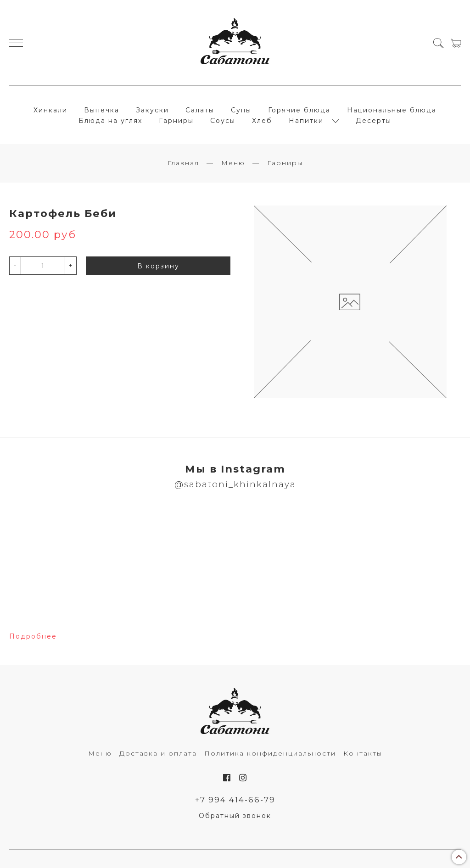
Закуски (152, 110)
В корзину (158, 266)
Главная (183, 163)
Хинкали (50, 110)
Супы (241, 110)
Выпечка (102, 110)
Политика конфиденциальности (270, 753)
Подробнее (33, 636)
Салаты (200, 110)
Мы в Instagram (235, 469)
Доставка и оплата (158, 753)
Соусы (223, 121)
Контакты (363, 753)
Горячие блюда (299, 110)
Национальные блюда (392, 110)
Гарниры (176, 121)
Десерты (374, 121)
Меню (233, 163)
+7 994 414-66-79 (235, 800)
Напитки (306, 121)
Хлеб (262, 121)
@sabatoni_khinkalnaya (235, 484)
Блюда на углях (110, 121)
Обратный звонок (235, 816)
